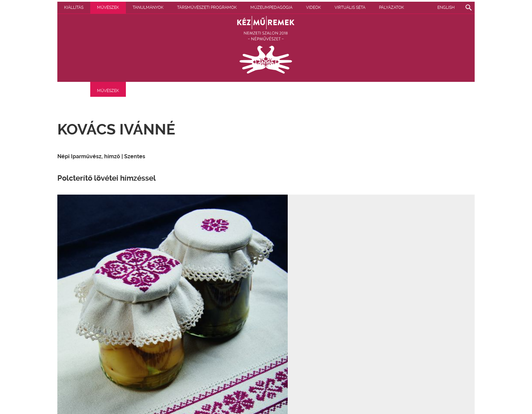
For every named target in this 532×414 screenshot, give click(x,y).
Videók (352, 7)
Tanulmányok (187, 7)
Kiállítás (112, 7)
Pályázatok (77, 7)
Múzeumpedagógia (310, 7)
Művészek (147, 7)
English (446, 7)
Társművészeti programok (246, 7)
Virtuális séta (389, 7)
